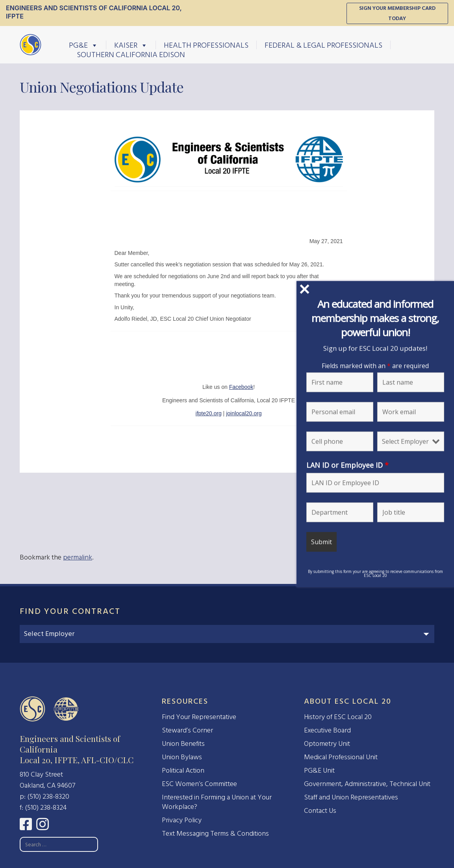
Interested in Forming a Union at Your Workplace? (217, 802)
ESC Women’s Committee (199, 784)
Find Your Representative (199, 717)
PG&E (83, 45)
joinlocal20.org (244, 413)
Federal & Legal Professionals (323, 45)
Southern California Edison (131, 54)
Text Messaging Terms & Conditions (215, 834)
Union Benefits (183, 744)
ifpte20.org (209, 413)
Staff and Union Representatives (351, 797)
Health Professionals (206, 45)
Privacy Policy (182, 820)
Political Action (183, 770)
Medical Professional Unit (341, 757)
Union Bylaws (182, 757)
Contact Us (320, 811)
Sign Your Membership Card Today (397, 13)
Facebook (241, 387)
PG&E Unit (319, 770)
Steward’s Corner (187, 730)
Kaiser (131, 45)
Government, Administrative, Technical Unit (367, 784)
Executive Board (327, 730)
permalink (78, 557)
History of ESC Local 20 (338, 717)
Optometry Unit (327, 744)
